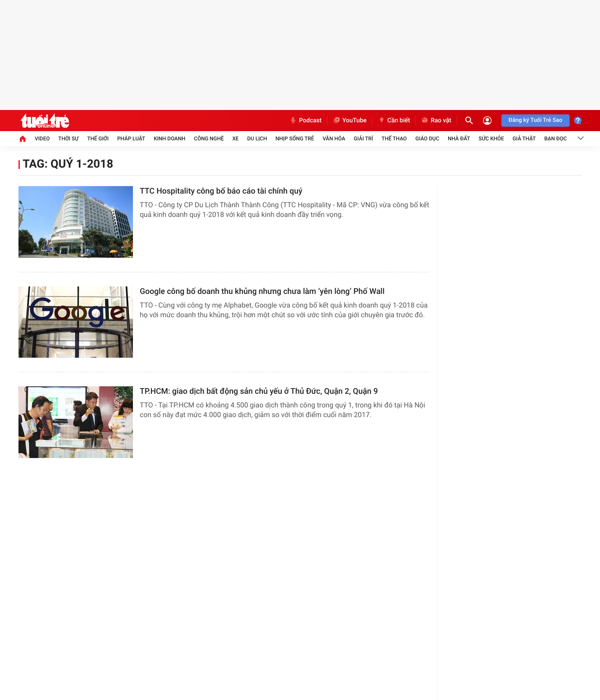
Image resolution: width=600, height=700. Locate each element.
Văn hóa (334, 139)
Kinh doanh (169, 139)
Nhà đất (459, 139)
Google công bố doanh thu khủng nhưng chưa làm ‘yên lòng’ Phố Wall (262, 291)
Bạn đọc (555, 139)
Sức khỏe (491, 139)
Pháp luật (131, 139)
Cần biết (394, 121)
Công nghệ (209, 139)
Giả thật (524, 139)
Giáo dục (427, 139)
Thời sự (68, 139)
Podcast (306, 121)
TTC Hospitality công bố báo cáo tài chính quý (221, 191)
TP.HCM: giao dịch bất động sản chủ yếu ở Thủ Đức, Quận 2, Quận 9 (259, 391)
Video (42, 139)
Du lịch (257, 139)
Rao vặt (436, 121)
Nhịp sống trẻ (295, 139)
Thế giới (98, 139)
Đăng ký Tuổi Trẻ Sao (535, 120)
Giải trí (364, 139)
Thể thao (394, 139)
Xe (236, 139)
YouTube (350, 121)
